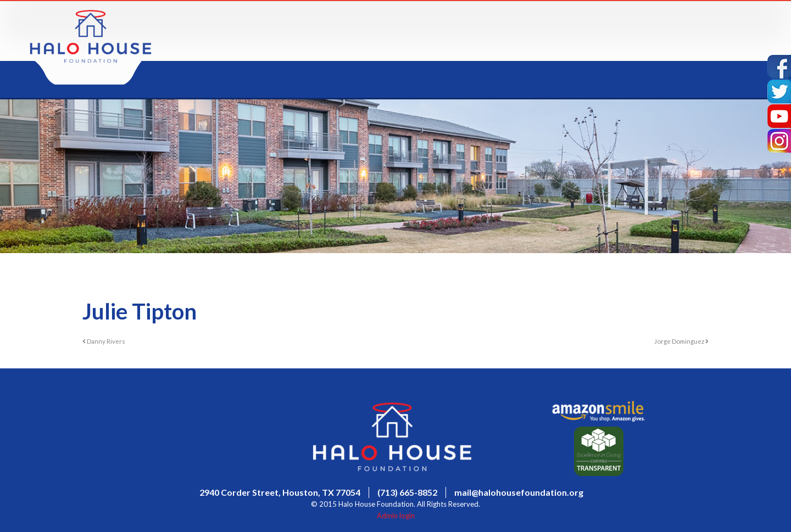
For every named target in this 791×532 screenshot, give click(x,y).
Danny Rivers (104, 341)
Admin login (396, 516)
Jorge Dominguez (681, 341)
